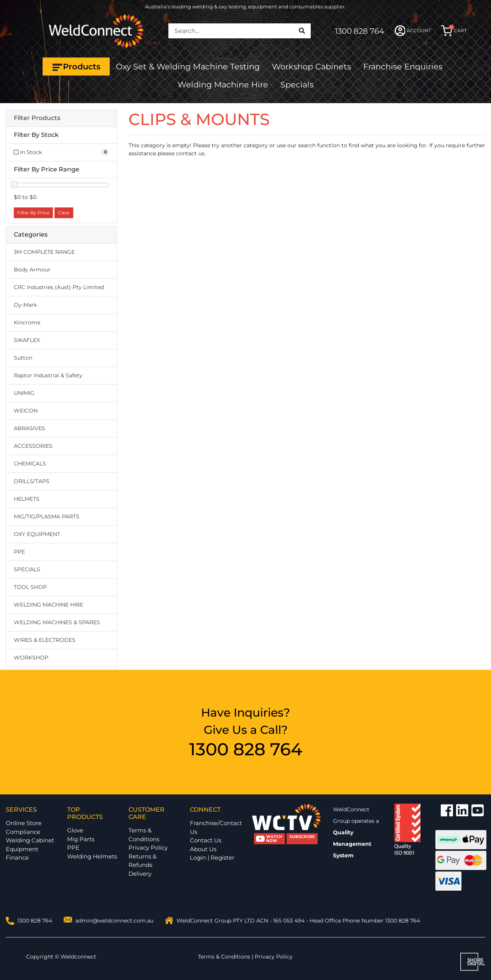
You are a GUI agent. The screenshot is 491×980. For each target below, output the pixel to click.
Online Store (24, 823)
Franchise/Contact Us (216, 827)
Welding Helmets (92, 856)
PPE (19, 552)
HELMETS (27, 499)
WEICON (26, 411)
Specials (297, 85)
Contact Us (206, 840)
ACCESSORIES (33, 446)
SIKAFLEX (27, 340)
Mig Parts (81, 839)
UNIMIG (24, 393)
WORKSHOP (31, 658)
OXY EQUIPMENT (37, 534)
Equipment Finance (22, 853)
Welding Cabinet (30, 840)
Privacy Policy (148, 848)
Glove (75, 830)
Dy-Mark (25, 305)
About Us (203, 849)
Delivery (140, 874)
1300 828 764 (359, 31)
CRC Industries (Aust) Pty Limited (59, 287)
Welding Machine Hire (223, 85)
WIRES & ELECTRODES (45, 640)
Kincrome (27, 322)
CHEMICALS (30, 464)
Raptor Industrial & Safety (48, 375)
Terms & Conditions (144, 835)
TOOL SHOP (30, 587)
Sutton (23, 358)
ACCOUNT (413, 31)
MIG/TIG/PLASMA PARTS (47, 516)
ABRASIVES (30, 428)
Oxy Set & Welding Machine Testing (188, 67)
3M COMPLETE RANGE (44, 252)
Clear (64, 213)
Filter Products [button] (37, 118)
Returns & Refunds (143, 861)
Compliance (23, 832)
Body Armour (32, 270)
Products (76, 67)
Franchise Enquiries (403, 67)
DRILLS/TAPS (32, 481)
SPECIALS (27, 569)
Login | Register (212, 857)
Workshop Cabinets (311, 67)
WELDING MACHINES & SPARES (57, 622)
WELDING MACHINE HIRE (49, 605)
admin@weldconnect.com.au (114, 921)
